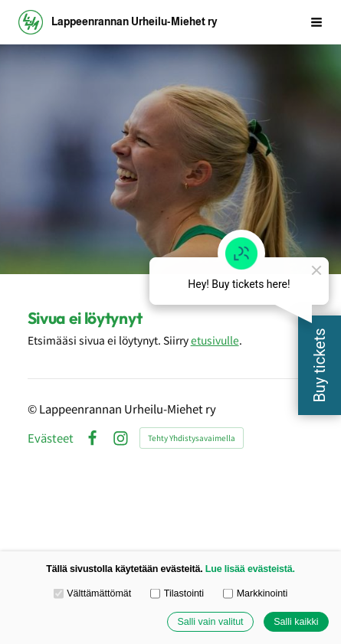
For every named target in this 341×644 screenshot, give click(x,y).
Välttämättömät (93, 593)
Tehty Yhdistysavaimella (192, 438)
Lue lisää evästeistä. (250, 569)
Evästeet (51, 438)
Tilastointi (177, 593)
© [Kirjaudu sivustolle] (33, 409)
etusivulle (215, 340)
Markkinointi (255, 593)
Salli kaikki (296, 622)
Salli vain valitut (210, 622)
